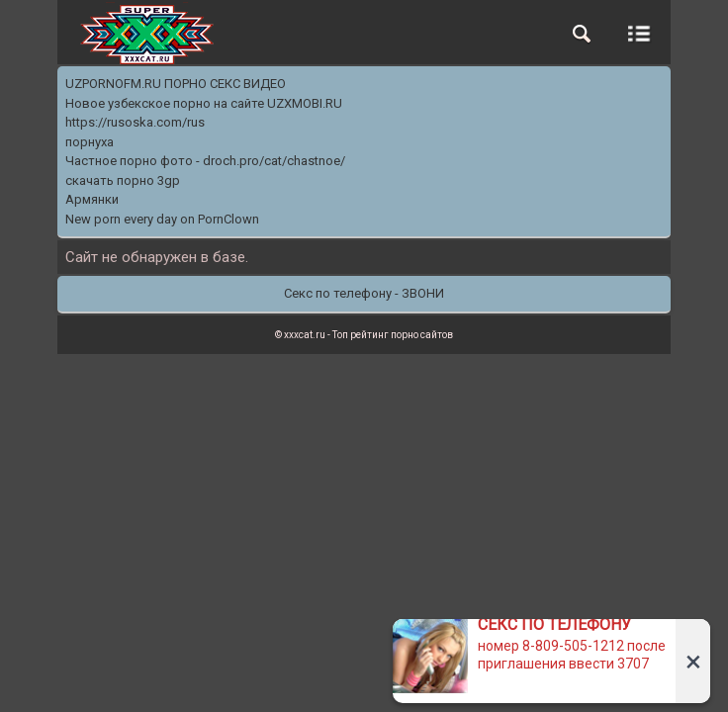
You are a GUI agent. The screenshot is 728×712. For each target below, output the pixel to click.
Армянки (92, 199)
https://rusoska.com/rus (135, 122)
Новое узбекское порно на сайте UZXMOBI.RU (204, 103)
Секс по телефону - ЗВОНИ (364, 293)
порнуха (90, 142)
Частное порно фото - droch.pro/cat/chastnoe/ (205, 161)
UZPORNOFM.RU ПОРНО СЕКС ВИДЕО (176, 84)
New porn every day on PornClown (162, 219)
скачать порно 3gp (123, 180)
